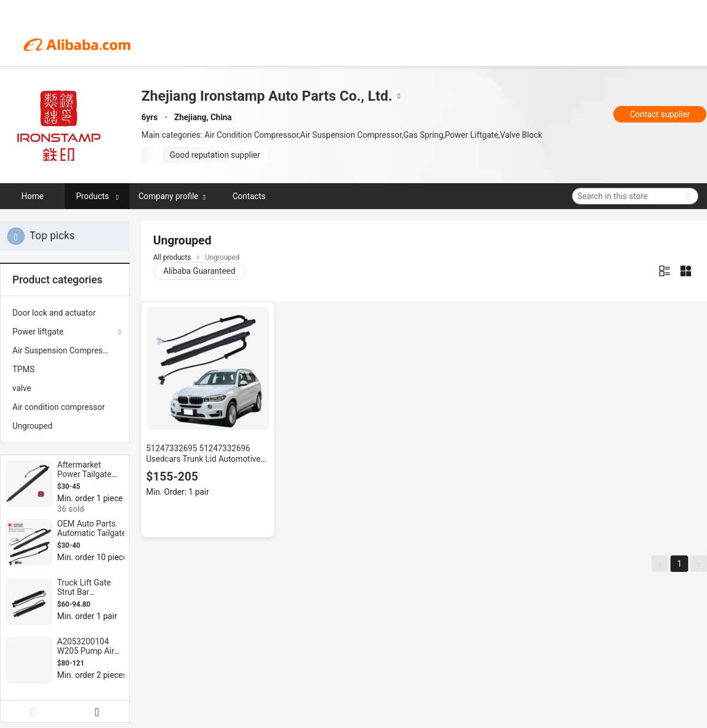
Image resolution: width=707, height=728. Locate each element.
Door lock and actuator (54, 313)
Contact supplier (660, 114)
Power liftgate (38, 332)
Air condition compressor (59, 407)
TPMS (24, 369)
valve (22, 388)
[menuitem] (65, 313)
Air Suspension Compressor (63, 350)
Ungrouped (32, 426)
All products (172, 257)
